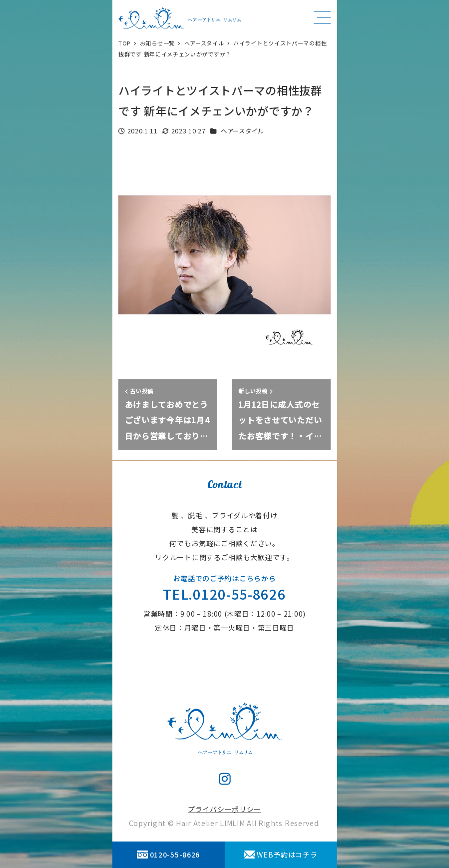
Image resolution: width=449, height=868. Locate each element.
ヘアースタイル (242, 131)
